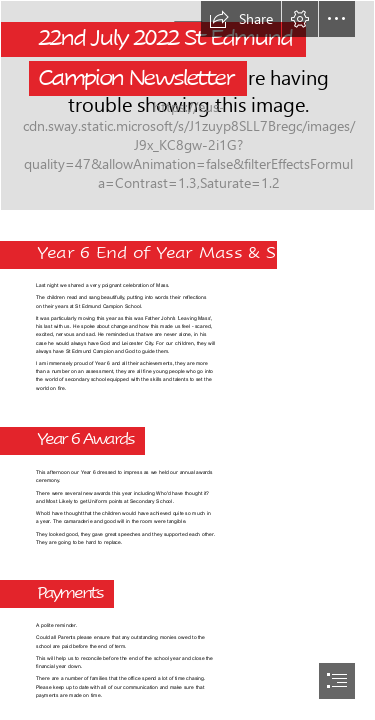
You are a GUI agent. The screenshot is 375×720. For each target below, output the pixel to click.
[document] (187, 360)
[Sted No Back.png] (187, 105)
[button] (241, 19)
